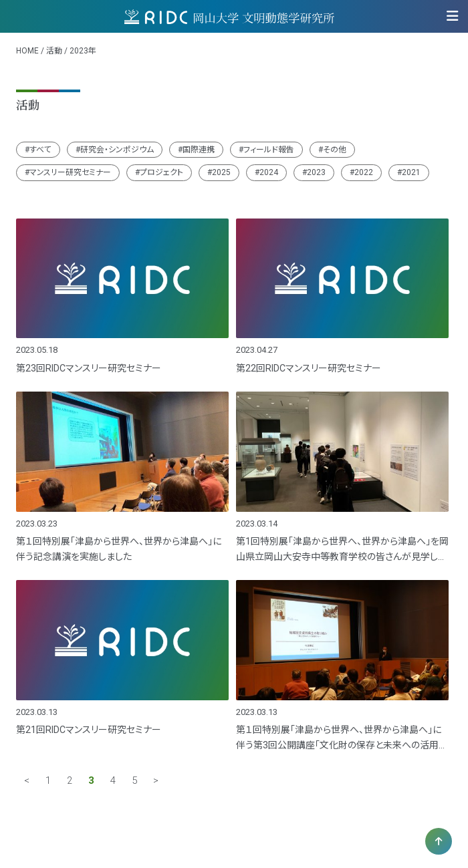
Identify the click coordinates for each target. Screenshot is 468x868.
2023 (316, 172)
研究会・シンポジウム (117, 150)
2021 (411, 172)
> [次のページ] (156, 781)
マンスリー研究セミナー (70, 172)
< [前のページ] (27, 781)
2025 (221, 172)
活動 (54, 51)
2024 (269, 172)
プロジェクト (161, 172)
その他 (335, 150)
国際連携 (199, 150)
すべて (40, 150)
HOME (27, 51)
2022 (364, 172)
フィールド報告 (269, 150)
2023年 (83, 51)
